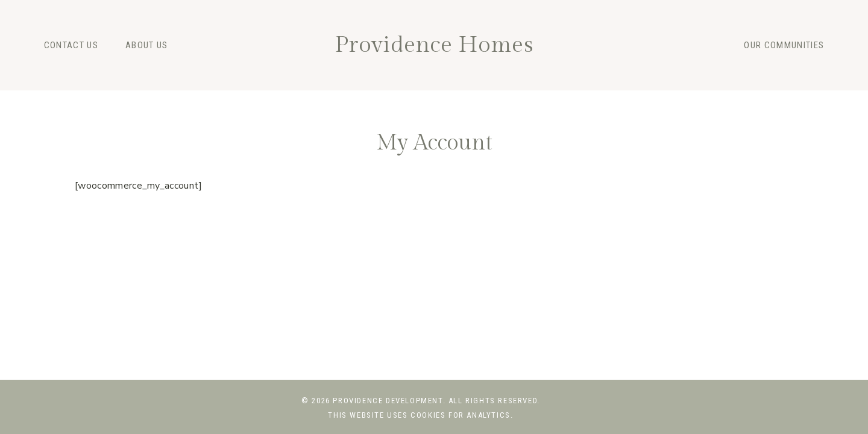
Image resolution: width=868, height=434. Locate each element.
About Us (147, 45)
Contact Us (71, 45)
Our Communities (784, 45)
